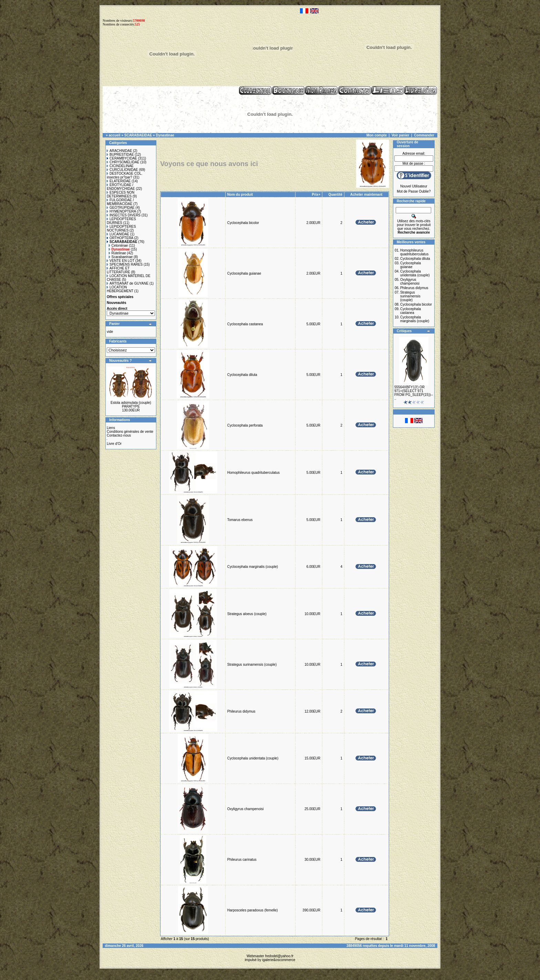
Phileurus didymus (241, 711)
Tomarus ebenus (240, 520)
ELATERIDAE (119, 181)
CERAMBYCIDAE (122, 158)
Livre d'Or (114, 444)
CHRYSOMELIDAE (123, 162)
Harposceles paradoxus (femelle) (253, 910)
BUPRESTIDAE (120, 155)
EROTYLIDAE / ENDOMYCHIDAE (121, 187)
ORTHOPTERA (120, 238)
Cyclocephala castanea (245, 324)
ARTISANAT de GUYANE (128, 283)
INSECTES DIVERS (124, 215)
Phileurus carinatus (242, 860)
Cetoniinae (118, 246)
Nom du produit (241, 195)
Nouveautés (117, 303)
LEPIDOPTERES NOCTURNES (121, 228)
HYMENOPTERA (121, 211)
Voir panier (401, 135)
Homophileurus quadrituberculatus (253, 473)
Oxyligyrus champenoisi (246, 809)
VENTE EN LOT (121, 261)
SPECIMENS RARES (125, 264)
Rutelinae (117, 253)
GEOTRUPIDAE (121, 208)
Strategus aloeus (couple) (247, 614)
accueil (115, 135)
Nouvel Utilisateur (414, 186)
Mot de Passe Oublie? (414, 191)
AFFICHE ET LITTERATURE (118, 270)
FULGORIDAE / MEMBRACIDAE (120, 202)
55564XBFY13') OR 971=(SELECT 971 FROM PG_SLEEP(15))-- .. (414, 393)
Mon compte (377, 135)
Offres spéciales (120, 297)
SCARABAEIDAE (138, 135)
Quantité (335, 195)
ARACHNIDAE (120, 151)
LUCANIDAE (118, 234)
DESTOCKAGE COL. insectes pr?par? (124, 175)
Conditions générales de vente (130, 432)
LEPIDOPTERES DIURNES (121, 221)
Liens (111, 428)
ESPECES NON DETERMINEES (121, 194)
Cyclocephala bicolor (243, 223)
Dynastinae (165, 135)
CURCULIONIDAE (122, 170)
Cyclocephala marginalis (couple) (253, 567)
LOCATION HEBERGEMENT (120, 289)
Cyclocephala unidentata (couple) (253, 758)
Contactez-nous (119, 435)
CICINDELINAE (120, 166)
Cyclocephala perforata (245, 425)
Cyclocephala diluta (242, 375)
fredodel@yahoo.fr (279, 956)
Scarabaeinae (121, 257)
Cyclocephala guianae (244, 273)
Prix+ (316, 195)
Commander (424, 135)
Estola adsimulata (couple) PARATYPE (131, 405)
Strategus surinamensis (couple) (252, 665)
